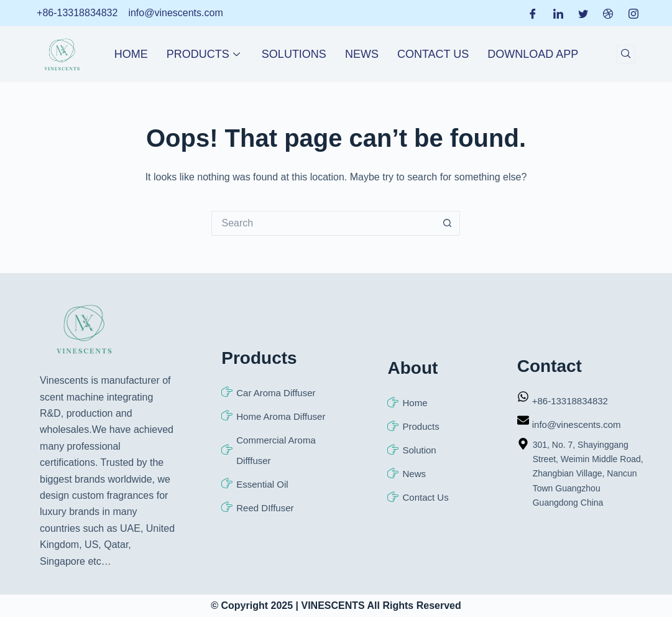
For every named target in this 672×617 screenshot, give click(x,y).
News (362, 54)
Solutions (294, 54)
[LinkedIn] (558, 13)
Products (205, 54)
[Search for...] (323, 223)
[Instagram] (633, 13)
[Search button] (448, 223)
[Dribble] (608, 13)
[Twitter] (583, 13)
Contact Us (433, 54)
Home (131, 54)
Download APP (533, 54)
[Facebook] (533, 13)
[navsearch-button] (626, 54)
